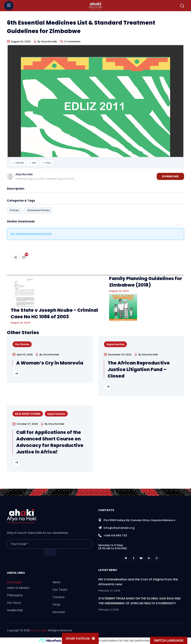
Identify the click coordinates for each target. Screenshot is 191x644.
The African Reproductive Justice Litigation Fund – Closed (139, 369)
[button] (182, 6)
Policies (14, 210)
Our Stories (22, 344)
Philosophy (15, 595)
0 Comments (72, 41)
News (57, 582)
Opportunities (115, 344)
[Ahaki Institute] (80, 638)
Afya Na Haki (49, 41)
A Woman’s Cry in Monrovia (50, 363)
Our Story (14, 603)
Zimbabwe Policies (38, 210)
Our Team (60, 590)
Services (59, 612)
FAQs (56, 605)
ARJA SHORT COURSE (28, 414)
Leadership (15, 610)
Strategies (14, 582)
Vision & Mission (18, 588)
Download (170, 176)
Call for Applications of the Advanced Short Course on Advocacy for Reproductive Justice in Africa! (50, 442)
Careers (59, 597)
